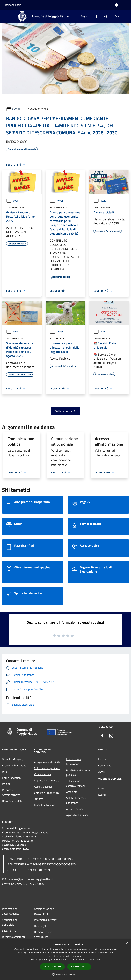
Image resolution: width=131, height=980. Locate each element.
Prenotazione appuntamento (11, 911)
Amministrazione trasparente (44, 911)
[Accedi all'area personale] (116, 5)
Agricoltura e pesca (77, 815)
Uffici (5, 772)
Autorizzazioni (74, 809)
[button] (65, 974)
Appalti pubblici (43, 787)
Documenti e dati (12, 801)
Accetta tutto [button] (52, 967)
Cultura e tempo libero (47, 768)
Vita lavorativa (43, 774)
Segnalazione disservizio (10, 922)
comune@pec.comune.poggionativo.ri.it (32, 879)
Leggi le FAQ (9, 931)
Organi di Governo (13, 759)
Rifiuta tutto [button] (79, 966)
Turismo (39, 799)
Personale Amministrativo (11, 792)
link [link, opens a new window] (98, 959)
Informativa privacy (45, 920)
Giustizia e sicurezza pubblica (78, 772)
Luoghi (102, 788)
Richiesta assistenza (14, 937)
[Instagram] (104, 16)
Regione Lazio (13, 5)
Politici (6, 784)
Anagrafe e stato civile (47, 762)
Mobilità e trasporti (45, 805)
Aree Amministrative (14, 765)
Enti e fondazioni (12, 778)
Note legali (40, 926)
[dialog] (65, 960)
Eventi (102, 795)
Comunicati (105, 765)
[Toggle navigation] (7, 16)
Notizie (102, 759)
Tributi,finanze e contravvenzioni (76, 783)
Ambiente (72, 792)
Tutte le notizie (65, 411)
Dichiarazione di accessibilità (43, 934)
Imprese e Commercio (47, 780)
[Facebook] (95, 16)
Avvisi (16, 109)
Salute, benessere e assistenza (78, 800)
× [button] (127, 943)
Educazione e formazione (74, 762)
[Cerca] (124, 16)
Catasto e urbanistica (46, 793)
